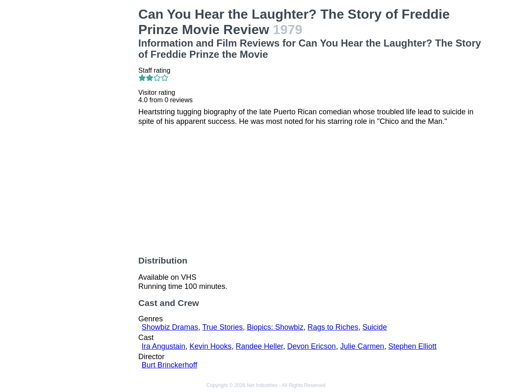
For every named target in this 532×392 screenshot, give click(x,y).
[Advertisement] (93, 131)
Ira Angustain (164, 346)
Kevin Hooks (211, 346)
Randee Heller (259, 346)
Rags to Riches (333, 327)
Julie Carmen (362, 346)
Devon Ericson (312, 346)
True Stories (223, 327)
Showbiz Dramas (170, 327)
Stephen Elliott (412, 346)
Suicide (375, 327)
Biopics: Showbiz (275, 327)
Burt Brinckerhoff (170, 365)
